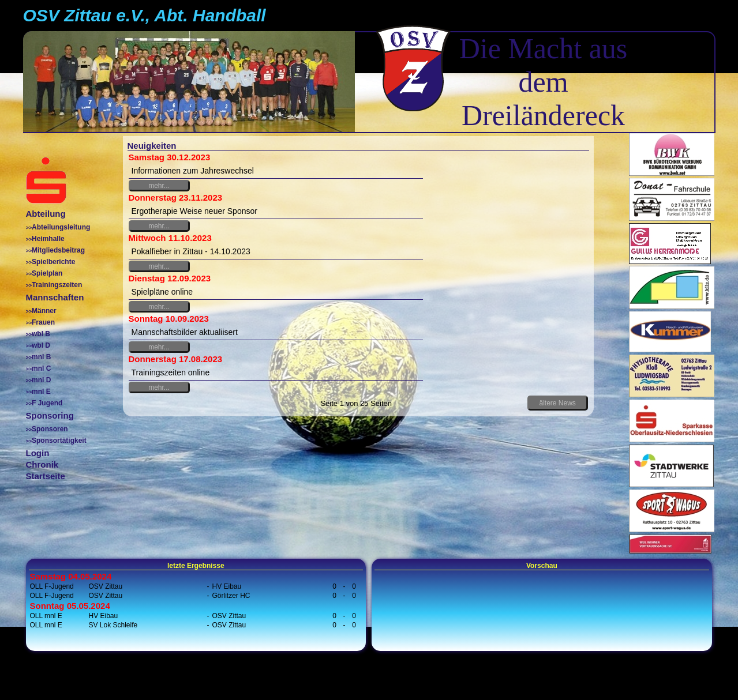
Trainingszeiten (57, 285)
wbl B (41, 334)
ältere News (557, 403)
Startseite (46, 476)
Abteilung (46, 214)
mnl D (41, 380)
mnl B (41, 357)
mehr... (159, 186)
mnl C (41, 368)
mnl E (41, 392)
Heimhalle (48, 239)
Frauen (43, 322)
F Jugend (47, 403)
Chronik (42, 464)
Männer (44, 311)
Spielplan (47, 273)
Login (38, 453)
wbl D (41, 345)
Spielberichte (53, 262)
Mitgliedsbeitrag (58, 250)
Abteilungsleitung (61, 227)
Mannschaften (55, 297)
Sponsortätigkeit (59, 441)
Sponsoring (50, 415)
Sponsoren (50, 429)
